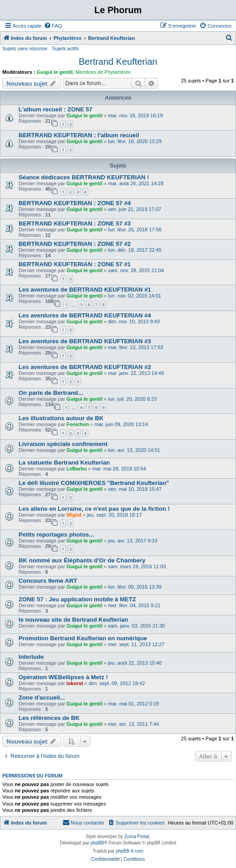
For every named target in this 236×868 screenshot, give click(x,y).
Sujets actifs (65, 48)
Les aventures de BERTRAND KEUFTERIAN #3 (85, 341)
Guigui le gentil (55, 72)
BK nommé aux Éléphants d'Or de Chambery (82, 560)
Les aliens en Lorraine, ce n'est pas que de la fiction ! (94, 509)
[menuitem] (53, 26)
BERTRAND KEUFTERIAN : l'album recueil (79, 135)
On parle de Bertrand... (51, 393)
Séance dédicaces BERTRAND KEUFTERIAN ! (84, 177)
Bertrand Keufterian (118, 62)
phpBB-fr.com (130, 851)
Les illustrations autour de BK (61, 418)
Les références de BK (49, 718)
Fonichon (78, 424)
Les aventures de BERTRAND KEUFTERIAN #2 (85, 367)
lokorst (75, 683)
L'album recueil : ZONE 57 (55, 109)
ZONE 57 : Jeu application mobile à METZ (77, 599)
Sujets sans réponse (25, 48)
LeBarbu (77, 469)
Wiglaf (74, 515)
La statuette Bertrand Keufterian (64, 463)
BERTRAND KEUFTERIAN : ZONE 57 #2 (75, 244)
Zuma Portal (136, 837)
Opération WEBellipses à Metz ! (63, 677)
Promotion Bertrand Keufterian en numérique (83, 638)
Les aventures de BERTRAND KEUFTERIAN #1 (85, 290)
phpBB (97, 843)
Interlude (31, 657)
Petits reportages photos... (56, 535)
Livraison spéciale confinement (63, 444)
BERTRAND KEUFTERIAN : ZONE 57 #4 (75, 203)
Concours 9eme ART (48, 581)
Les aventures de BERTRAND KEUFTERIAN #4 (85, 315)
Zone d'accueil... (42, 698)
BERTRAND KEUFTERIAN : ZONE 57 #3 (75, 223)
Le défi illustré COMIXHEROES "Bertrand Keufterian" (94, 483)
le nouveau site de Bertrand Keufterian (73, 620)
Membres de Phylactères (103, 72)
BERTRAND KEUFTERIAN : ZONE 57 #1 (75, 264)
